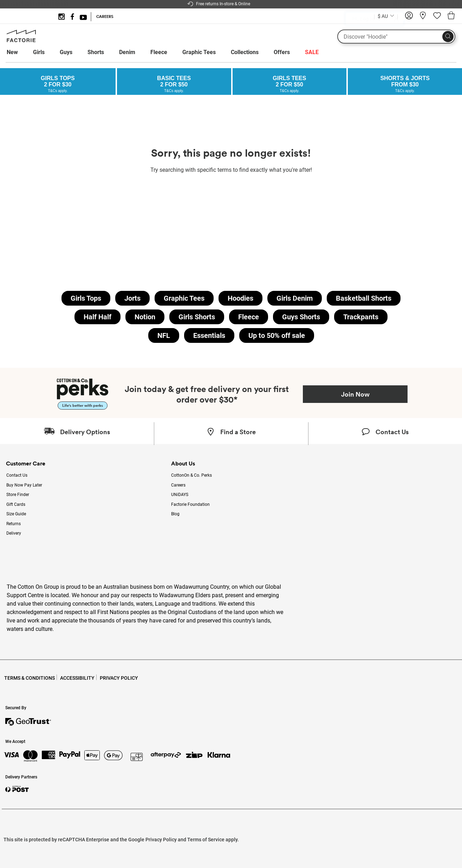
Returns (14, 524)
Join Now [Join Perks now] (355, 394)
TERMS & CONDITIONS (30, 678)
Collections (245, 52)
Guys (66, 52)
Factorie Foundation (190, 504)
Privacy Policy (161, 840)
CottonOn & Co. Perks (191, 475)
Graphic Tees (199, 52)
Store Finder (18, 495)
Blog (175, 514)
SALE (312, 52)
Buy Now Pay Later (24, 485)
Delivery (14, 533)
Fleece (159, 52)
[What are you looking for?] (396, 37)
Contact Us (17, 475)
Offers (282, 52)
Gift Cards (16, 504)
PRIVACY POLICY (119, 678)
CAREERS (105, 17)
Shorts (96, 52)
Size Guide (16, 514)
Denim (127, 52)
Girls (39, 52)
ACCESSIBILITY (77, 678)
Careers (178, 485)
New (12, 52)
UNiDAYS (180, 495)
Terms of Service (206, 840)
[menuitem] (19, 52)
